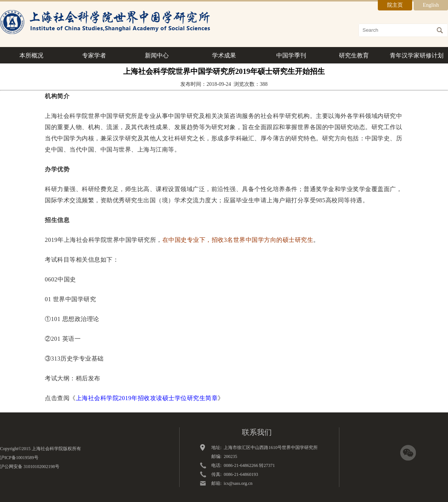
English (431, 5)
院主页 (395, 5)
